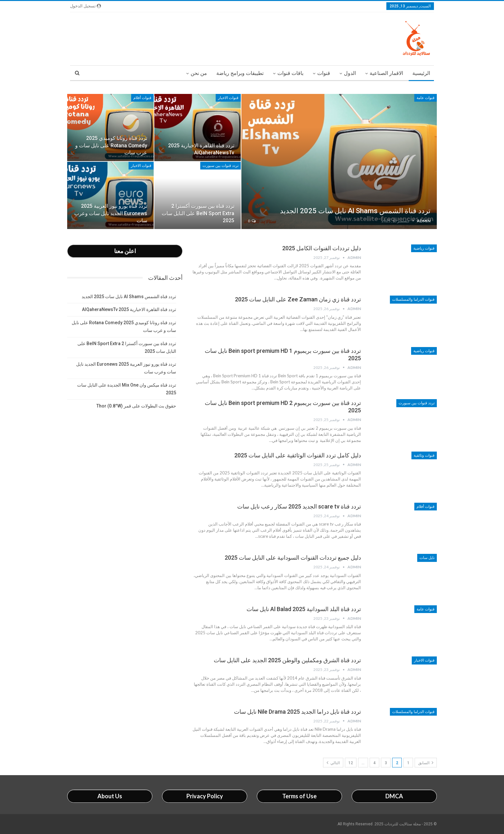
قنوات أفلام (142, 98)
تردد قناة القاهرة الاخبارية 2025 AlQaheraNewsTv (129, 309)
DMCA (394, 796)
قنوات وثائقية (424, 455)
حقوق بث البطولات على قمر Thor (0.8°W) (136, 406)
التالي (333, 763)
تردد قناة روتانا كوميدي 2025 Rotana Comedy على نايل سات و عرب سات (111, 145)
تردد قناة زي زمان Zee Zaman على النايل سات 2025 (298, 299)
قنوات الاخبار (228, 98)
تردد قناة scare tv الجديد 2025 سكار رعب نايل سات (299, 506)
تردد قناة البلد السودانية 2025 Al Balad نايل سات (304, 609)
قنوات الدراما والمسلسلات (413, 299)
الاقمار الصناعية (386, 73)
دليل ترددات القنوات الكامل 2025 (322, 248)
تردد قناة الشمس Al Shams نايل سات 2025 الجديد (355, 211)
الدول (350, 73)
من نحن (199, 73)
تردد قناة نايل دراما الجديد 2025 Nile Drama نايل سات (297, 712)
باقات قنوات (290, 73)
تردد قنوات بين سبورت (221, 166)
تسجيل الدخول (85, 6)
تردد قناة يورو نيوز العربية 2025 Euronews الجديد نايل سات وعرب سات (111, 213)
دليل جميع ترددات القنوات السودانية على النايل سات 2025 (293, 558)
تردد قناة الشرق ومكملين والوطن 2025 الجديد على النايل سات (287, 660)
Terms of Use (299, 796)
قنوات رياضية (424, 248)
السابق (426, 763)
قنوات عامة (426, 98)
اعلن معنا (125, 251)
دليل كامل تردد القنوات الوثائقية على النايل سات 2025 (298, 455)
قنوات (324, 73)
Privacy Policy (205, 796)
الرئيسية (421, 73)
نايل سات (427, 558)
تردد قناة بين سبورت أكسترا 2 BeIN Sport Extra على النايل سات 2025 (198, 213)
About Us (110, 796)
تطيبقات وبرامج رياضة (240, 73)
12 (351, 763)
